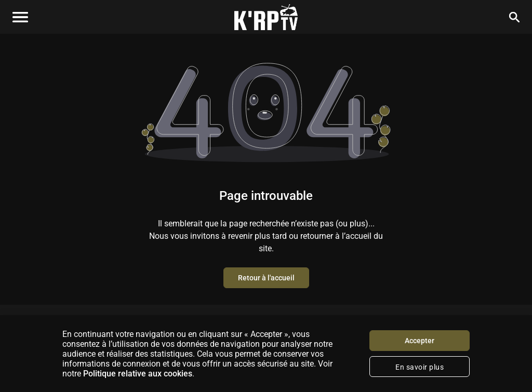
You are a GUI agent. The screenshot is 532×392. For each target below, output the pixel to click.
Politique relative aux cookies (138, 374)
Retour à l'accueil (266, 278)
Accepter (420, 341)
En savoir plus (420, 367)
